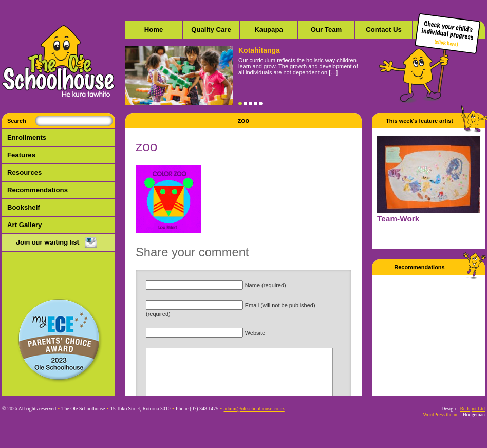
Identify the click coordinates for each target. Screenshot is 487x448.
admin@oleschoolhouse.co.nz (254, 409)
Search (17, 121)
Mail (59, 243)
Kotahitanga (259, 50)
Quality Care (211, 30)
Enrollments (27, 137)
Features (21, 155)
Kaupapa (269, 30)
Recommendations (38, 190)
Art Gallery (24, 225)
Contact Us (384, 30)
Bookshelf (24, 207)
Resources (24, 172)
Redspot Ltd (472, 409)
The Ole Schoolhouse (59, 62)
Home (154, 30)
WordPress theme (441, 414)
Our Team (326, 30)
